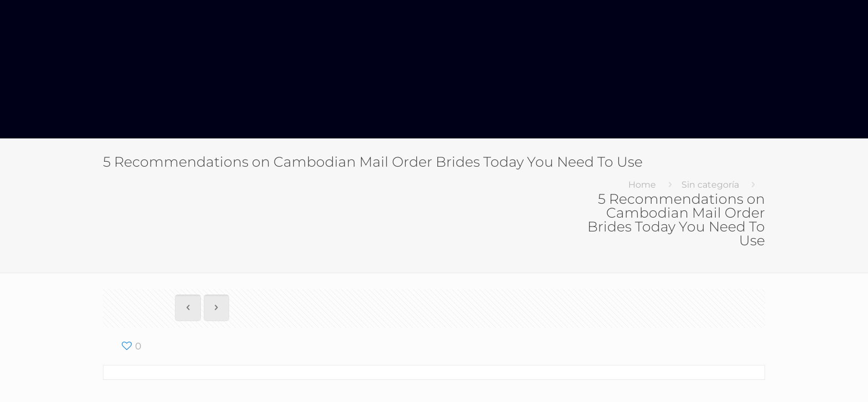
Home (642, 185)
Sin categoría (710, 185)
